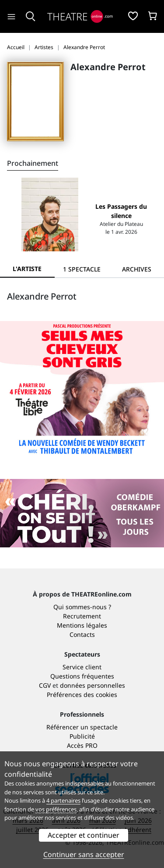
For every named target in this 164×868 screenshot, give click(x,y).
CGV (45, 685)
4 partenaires (63, 800)
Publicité (82, 736)
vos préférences (56, 809)
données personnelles (92, 685)
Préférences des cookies (82, 695)
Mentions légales (82, 625)
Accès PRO (82, 745)
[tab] (82, 269)
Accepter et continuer (84, 835)
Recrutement (82, 616)
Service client (82, 667)
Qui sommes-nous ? (82, 607)
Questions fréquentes (82, 676)
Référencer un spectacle (82, 727)
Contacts (82, 634)
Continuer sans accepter (84, 854)
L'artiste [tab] (27, 269)
